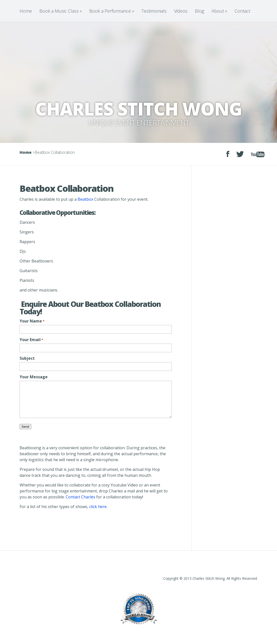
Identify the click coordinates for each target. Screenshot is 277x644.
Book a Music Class (61, 11)
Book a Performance (112, 11)
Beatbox (85, 199)
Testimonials (154, 11)
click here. (98, 507)
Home (26, 11)
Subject (27, 358)
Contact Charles (80, 497)
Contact (242, 11)
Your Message (34, 377)
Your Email (31, 340)
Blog (200, 11)
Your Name (32, 321)
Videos (181, 11)
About (219, 11)
